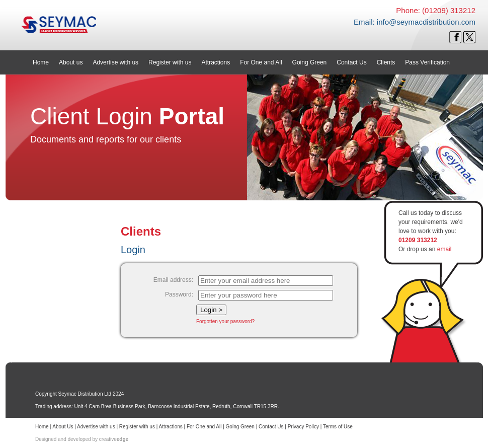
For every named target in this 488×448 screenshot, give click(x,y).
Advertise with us (96, 427)
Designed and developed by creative (82, 439)
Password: (179, 294)
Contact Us (271, 427)
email (444, 249)
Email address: (173, 280)
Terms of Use (338, 427)
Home (42, 427)
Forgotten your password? (225, 321)
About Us (63, 427)
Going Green (240, 427)
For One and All (204, 427)
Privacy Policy (303, 427)
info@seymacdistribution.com (426, 22)
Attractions (171, 427)
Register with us (137, 427)
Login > (211, 310)
